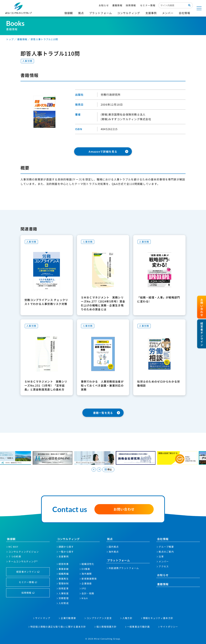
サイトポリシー (169, 627)
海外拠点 (114, 552)
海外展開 (87, 574)
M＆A (85, 598)
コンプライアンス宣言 (99, 618)
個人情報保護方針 (106, 627)
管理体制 (64, 583)
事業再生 (64, 579)
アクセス (164, 566)
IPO (84, 588)
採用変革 (64, 588)
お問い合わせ (124, 509)
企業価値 (87, 583)
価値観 (11, 539)
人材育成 (64, 603)
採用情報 (131, 5)
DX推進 (86, 569)
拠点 (110, 539)
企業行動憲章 (68, 618)
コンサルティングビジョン (24, 552)
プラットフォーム (119, 560)
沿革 (161, 556)
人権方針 (127, 618)
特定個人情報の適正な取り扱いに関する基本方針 (58, 627)
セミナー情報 (148, 5)
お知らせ (104, 5)
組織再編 (64, 574)
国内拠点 (114, 547)
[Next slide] (99, 470)
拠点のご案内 (166, 552)
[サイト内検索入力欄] (172, 5)
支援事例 (64, 556)
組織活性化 (88, 564)
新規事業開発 (89, 579)
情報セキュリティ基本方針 (158, 618)
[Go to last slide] (94, 470)
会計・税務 (88, 593)
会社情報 (163, 539)
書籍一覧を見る (103, 413)
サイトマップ (43, 618)
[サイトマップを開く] (199, 8)
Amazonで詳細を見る (103, 151)
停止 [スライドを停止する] (110, 469)
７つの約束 (15, 556)
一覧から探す (66, 552)
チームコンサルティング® (23, 561)
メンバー (164, 561)
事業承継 (64, 569)
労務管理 (64, 598)
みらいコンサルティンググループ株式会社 (18, 8)
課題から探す (66, 547)
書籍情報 (117, 5)
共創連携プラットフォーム (124, 568)
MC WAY (13, 547)
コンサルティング (69, 539)
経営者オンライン (26, 572)
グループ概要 (166, 547)
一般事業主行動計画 (138, 627)
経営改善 (64, 564)
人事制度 (64, 593)
